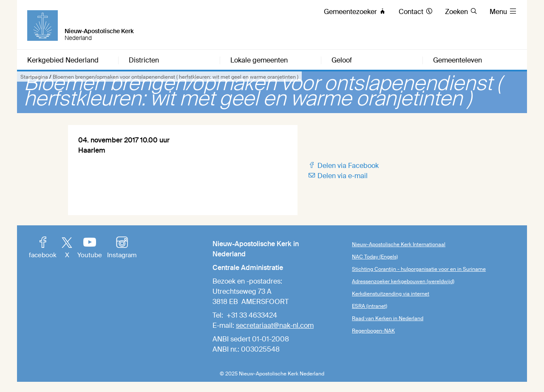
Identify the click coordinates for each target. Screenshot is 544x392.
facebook (43, 248)
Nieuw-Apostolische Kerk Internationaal (399, 244)
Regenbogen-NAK (373, 331)
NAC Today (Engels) (375, 257)
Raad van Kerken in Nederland (388, 318)
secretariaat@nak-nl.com (275, 325)
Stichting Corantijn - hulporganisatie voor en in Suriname (419, 269)
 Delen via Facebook (343, 166)
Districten (144, 60)
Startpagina (34, 77)
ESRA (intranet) (370, 306)
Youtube (90, 248)
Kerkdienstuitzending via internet (391, 294)
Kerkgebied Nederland (63, 60)
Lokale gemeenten (259, 60)
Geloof (342, 60)
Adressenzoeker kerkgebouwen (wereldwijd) (403, 281)
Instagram (122, 248)
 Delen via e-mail (338, 176)
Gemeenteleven (458, 60)
